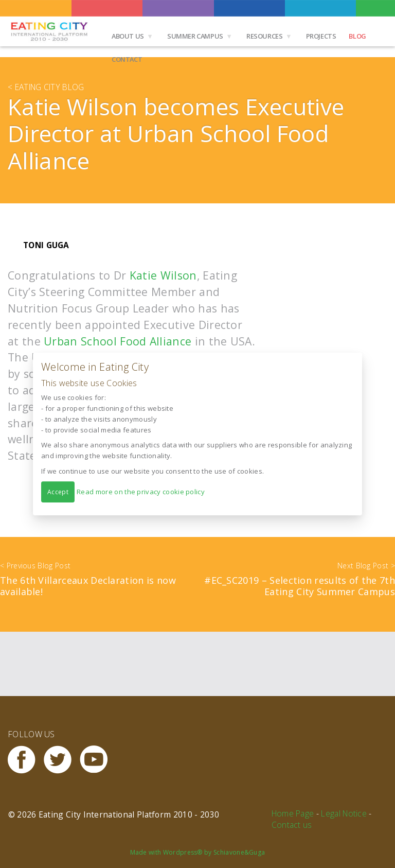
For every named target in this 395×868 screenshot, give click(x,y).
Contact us (292, 825)
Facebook (26, 760)
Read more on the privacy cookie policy (141, 492)
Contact (127, 59)
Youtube (98, 760)
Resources (265, 36)
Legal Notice (344, 813)
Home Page (293, 813)
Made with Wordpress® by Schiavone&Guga (198, 852)
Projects (321, 36)
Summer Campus (195, 36)
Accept (58, 492)
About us (128, 36)
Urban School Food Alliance (118, 341)
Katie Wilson (163, 275)
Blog (357, 36)
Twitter (62, 760)
